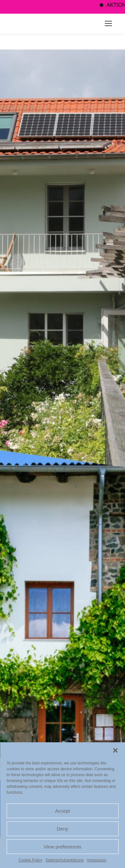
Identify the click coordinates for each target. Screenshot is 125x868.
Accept (63, 811)
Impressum (97, 860)
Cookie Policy (31, 860)
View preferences (63, 847)
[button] (115, 750)
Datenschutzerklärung (65, 860)
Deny (63, 829)
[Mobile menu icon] (108, 23)
